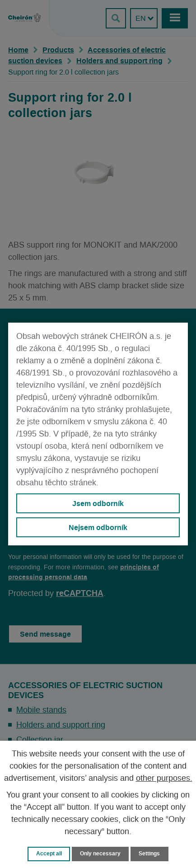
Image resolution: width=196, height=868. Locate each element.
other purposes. (164, 779)
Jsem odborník (98, 503)
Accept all (49, 854)
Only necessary (100, 854)
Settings (149, 854)
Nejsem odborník (98, 527)
